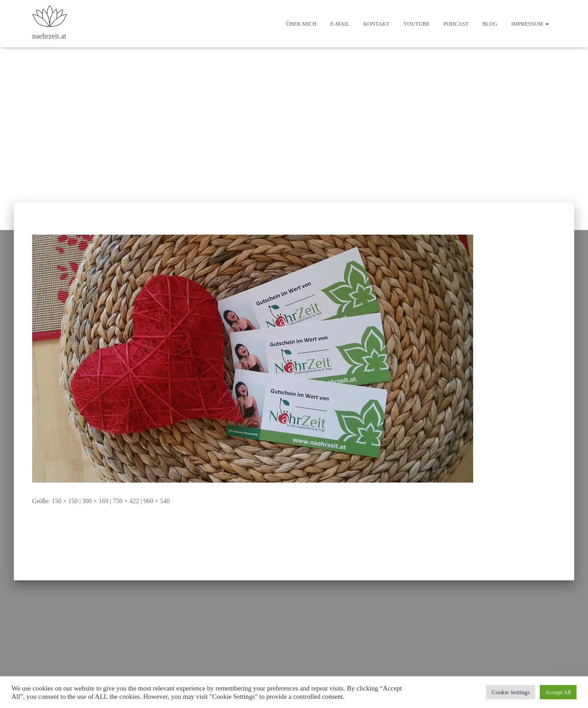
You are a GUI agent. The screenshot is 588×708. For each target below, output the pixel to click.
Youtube (416, 24)
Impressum (530, 24)
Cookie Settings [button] (511, 692)
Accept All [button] (558, 692)
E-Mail (340, 24)
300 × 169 (95, 501)
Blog (490, 24)
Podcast (456, 24)
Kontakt (376, 24)
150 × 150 (65, 501)
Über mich (301, 24)
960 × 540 (157, 501)
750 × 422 (126, 501)
